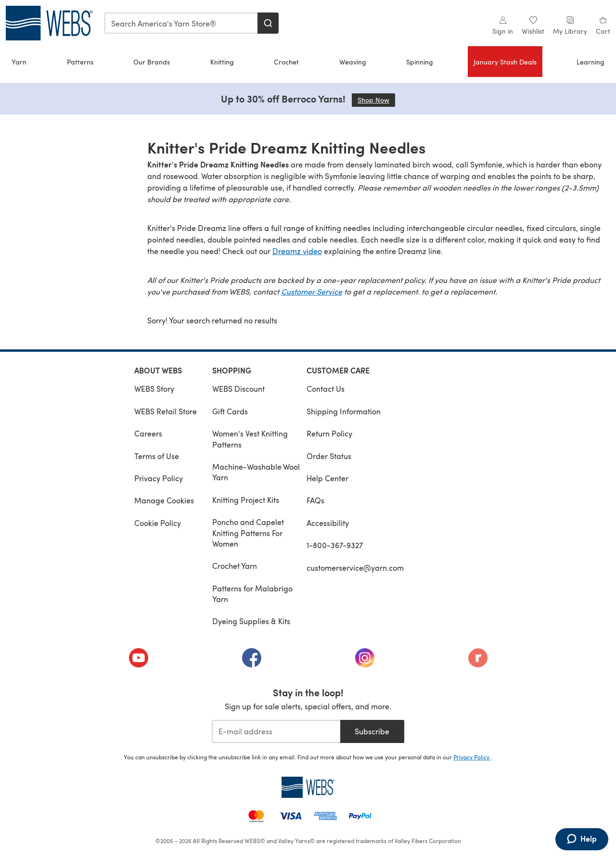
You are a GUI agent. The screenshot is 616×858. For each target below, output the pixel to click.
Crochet (286, 62)
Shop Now (376, 100)
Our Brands (152, 62)
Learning (590, 62)
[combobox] (181, 23)
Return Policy (329, 433)
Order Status (329, 456)
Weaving (353, 62)
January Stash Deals (505, 62)
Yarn (19, 62)
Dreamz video (297, 251)
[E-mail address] (276, 731)
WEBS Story (154, 389)
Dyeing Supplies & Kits (251, 621)
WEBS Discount (238, 389)
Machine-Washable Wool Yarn (256, 472)
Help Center (327, 478)
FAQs (315, 500)
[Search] (268, 23)
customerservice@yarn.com (355, 568)
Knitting (222, 62)
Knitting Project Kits (246, 500)
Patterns (80, 62)
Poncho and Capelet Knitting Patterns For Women (248, 533)
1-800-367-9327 (335, 545)
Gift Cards (230, 411)
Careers (148, 433)
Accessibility (328, 523)
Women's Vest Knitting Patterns (250, 439)
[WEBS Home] (308, 787)
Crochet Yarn (235, 566)
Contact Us (326, 389)
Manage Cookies (164, 500)
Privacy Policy (159, 478)
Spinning (420, 62)
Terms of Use (157, 456)
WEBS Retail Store (166, 411)
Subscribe (372, 731)
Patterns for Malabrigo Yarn (252, 594)
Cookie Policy (158, 523)
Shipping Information (344, 411)
